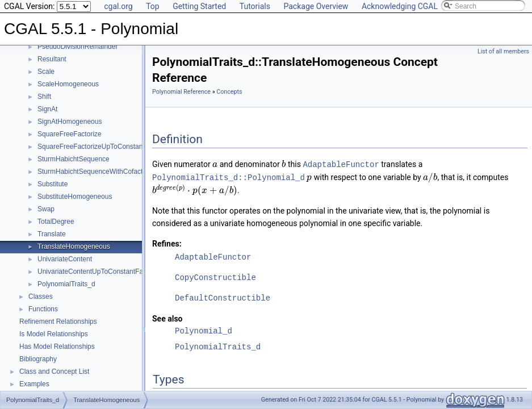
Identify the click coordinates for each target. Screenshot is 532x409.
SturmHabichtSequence (74, 159)
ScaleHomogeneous (68, 84)
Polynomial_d (204, 330)
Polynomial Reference (181, 92)
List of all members (503, 51)
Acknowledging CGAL (400, 6)
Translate (52, 234)
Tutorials (255, 6)
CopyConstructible (215, 276)
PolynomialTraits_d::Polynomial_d (229, 176)
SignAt (47, 109)
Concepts (229, 92)
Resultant (52, 59)
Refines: (167, 243)
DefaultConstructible (223, 297)
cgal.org (118, 6)
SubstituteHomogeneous (75, 197)
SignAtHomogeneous (70, 122)
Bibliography (38, 359)
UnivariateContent (65, 259)
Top (153, 6)
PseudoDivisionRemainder (78, 47)
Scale (46, 72)
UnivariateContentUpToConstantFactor (96, 272)
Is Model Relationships (54, 334)
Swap (46, 209)
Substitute (53, 184)
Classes (41, 297)
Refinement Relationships (58, 322)
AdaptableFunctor (341, 164)
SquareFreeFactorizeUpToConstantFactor (101, 147)
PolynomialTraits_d (66, 284)
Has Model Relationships (57, 347)
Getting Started (199, 6)
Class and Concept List (54, 372)
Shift (44, 97)
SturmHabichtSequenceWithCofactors (95, 172)
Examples (34, 384)
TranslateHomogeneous (74, 247)
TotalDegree (56, 222)
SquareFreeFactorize (70, 134)
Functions (43, 309)
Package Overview (316, 6)
